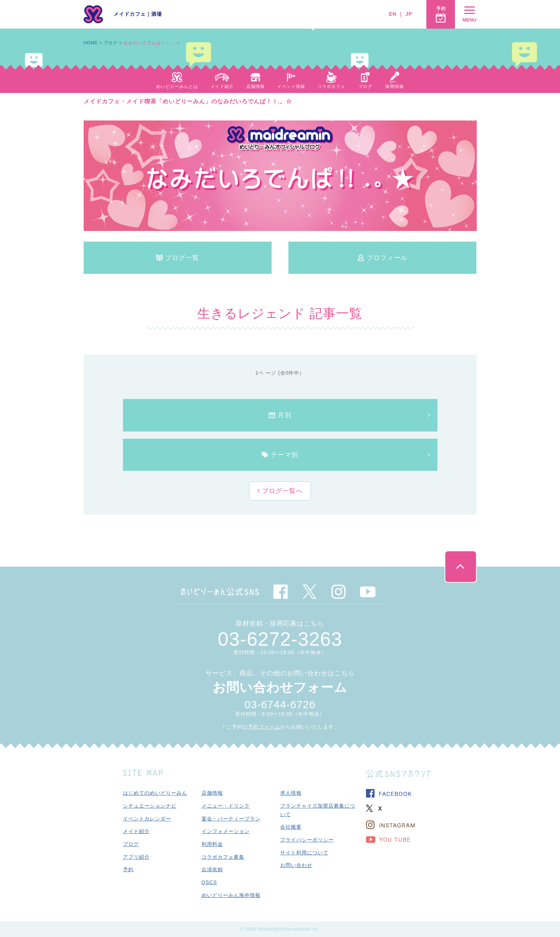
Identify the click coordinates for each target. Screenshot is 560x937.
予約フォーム (264, 727)
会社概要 (291, 827)
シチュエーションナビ (150, 806)
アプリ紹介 (136, 857)
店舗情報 (212, 793)
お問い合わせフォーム (280, 687)
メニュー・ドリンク (226, 806)
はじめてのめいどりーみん (155, 793)
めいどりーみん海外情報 (231, 895)
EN (393, 14)
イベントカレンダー (147, 819)
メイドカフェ (130, 14)
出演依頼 (212, 869)
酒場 (157, 14)
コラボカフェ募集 (223, 857)
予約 (128, 869)
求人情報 (291, 793)
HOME (91, 43)
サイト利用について (304, 853)
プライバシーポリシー (307, 840)
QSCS (209, 882)
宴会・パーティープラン (231, 819)
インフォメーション (226, 831)
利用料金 (212, 844)
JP (409, 14)
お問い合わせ (296, 865)
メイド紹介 (136, 831)
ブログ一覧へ (281, 491)
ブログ (111, 43)
